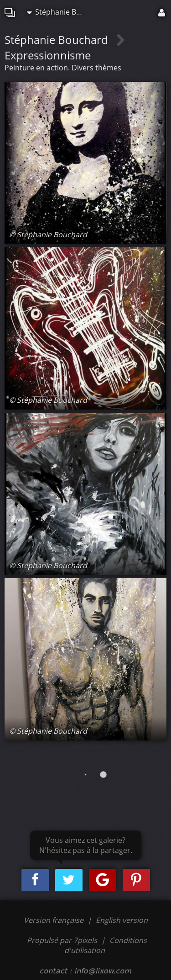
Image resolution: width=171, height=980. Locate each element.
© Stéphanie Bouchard (48, 234)
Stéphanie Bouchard (59, 12)
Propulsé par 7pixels (62, 940)
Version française (54, 920)
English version (122, 920)
